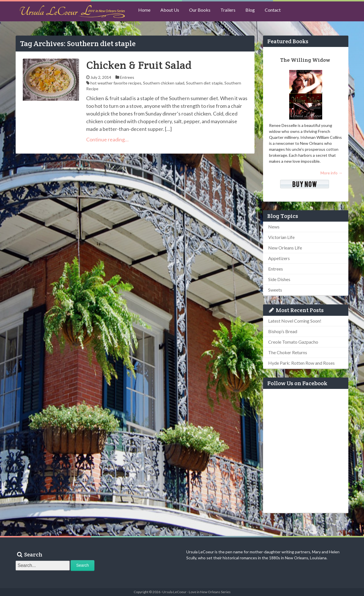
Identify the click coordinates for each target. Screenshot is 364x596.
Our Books (203, 12)
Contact (281, 12)
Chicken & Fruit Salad (139, 65)
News (274, 227)
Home (145, 12)
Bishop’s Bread (283, 331)
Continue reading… (107, 139)
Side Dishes (279, 279)
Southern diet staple (204, 83)
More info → (331, 173)
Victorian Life (281, 237)
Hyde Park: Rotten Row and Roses (301, 363)
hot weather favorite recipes (116, 83)
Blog (257, 12)
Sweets (275, 290)
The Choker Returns (288, 352)
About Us (172, 12)
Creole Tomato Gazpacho (293, 342)
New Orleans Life (285, 248)
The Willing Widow (305, 60)
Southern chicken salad (164, 83)
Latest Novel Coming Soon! (295, 321)
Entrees (127, 77)
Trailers (233, 12)
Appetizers (279, 258)
